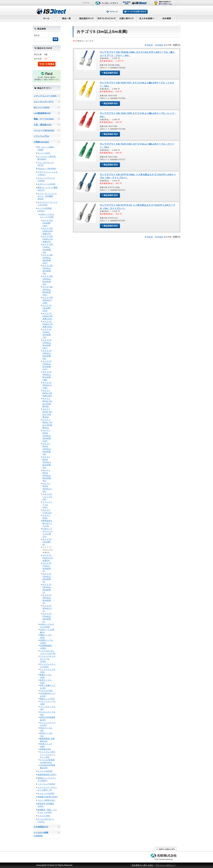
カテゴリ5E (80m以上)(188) (48, 300)
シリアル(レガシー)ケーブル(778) (48, 652)
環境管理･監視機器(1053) (46, 805)
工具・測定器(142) (43, 125)
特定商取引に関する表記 (143, 865)
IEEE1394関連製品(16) (48, 719)
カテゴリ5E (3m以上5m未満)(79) (48, 231)
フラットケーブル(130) (48, 703)
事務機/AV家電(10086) (48, 797)
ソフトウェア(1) (41, 136)
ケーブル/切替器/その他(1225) (47, 761)
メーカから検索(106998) (41, 834)
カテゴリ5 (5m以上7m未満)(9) (48, 558)
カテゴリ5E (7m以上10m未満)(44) (48, 248)
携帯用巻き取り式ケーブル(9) (47, 523)
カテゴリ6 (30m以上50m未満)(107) (47, 365)
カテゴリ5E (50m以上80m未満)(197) (48, 291)
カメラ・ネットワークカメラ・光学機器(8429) (47, 196)
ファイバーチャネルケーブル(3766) (48, 659)
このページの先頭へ (165, 849)
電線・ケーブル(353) (44, 119)
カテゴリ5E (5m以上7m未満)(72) (48, 239)
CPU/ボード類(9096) (47, 169)
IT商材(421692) (41, 142)
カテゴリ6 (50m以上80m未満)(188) (47, 376)
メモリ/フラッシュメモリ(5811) (48, 173)
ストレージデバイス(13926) (46, 179)
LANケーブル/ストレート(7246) (47, 216)
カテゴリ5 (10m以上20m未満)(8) (47, 578)
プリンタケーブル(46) (48, 708)
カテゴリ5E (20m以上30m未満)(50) (48, 270)
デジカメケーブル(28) (48, 713)
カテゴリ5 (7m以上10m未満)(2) (47, 567)
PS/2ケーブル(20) (46, 729)
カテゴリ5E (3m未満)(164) (48, 223)
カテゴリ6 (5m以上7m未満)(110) (48, 324)
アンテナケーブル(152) (48, 671)
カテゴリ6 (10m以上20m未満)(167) (47, 344)
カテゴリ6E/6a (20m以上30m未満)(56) (47, 449)
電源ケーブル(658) (46, 636)
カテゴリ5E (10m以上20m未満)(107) (48, 259)
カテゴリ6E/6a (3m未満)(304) (47, 393)
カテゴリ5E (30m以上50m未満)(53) (48, 280)
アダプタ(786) (46, 691)
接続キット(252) (47, 699)
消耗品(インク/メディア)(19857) (47, 779)
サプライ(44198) (45, 771)
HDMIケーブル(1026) (46, 642)
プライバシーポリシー (165, 865)
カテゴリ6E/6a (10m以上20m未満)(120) (47, 436)
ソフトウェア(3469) (46, 784)
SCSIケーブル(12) (46, 735)
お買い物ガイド (127, 18)
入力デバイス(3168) (46, 184)
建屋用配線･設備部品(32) (47, 740)
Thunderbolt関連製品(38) (48, 766)
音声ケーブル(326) (46, 681)
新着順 (160, 45)
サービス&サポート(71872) (46, 820)
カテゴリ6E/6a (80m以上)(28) (47, 487)
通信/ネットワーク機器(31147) (48, 189)
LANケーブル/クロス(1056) (47, 626)
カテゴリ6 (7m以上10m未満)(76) (47, 333)
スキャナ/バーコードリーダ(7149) (48, 204)
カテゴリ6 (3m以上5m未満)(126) (48, 316)
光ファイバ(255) (42, 107)
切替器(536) (45, 749)
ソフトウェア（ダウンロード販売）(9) (47, 789)
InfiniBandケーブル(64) (48, 695)
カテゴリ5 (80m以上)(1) (47, 608)
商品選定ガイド (86, 18)
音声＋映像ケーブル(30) (48, 687)
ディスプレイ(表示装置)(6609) (47, 158)
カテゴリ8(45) (46, 517)
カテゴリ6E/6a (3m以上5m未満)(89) (47, 402)
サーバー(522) (44, 153)
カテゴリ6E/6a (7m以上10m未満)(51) (47, 424)
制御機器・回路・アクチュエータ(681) (47, 811)
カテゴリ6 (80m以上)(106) (47, 385)
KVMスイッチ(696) (46, 745)
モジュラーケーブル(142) (48, 724)
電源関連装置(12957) (47, 775)
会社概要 (167, 18)
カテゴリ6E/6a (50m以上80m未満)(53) (47, 475)
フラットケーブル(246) (47, 505)
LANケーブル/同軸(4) (47, 631)
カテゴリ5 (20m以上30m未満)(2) (47, 618)
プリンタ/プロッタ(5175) (46, 164)
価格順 (150, 45)
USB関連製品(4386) (46, 647)
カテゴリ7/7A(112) (47, 511)
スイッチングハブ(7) (44, 102)
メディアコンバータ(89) (45, 96)
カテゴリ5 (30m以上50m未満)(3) (47, 588)
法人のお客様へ (147, 18)
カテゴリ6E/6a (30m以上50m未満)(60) (47, 462)
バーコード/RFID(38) (44, 130)
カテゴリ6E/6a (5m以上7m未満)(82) (47, 413)
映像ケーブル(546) (46, 676)
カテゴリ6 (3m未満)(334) (47, 308)
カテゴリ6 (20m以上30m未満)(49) (47, 355)
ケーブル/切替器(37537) (45, 210)
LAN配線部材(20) (42, 113)
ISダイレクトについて (107, 18)
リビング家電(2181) (46, 800)
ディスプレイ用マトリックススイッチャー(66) (48, 754)
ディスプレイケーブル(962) (48, 665)
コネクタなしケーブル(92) (47, 497)
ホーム (46, 18)
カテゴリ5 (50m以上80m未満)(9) (47, 599)
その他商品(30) (41, 827)
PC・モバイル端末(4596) (46, 148)
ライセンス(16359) (46, 793)
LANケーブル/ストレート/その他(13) (48, 533)
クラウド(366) (44, 816)
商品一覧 (66, 18)
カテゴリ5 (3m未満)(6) (47, 542)
